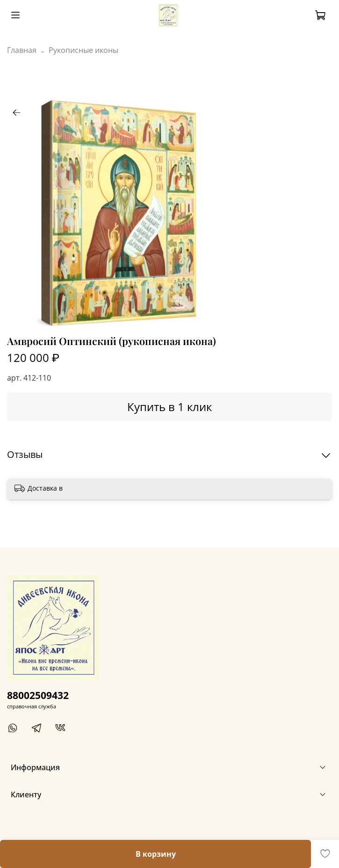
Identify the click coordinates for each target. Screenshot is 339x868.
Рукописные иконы (83, 50)
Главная (22, 50)
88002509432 (38, 695)
